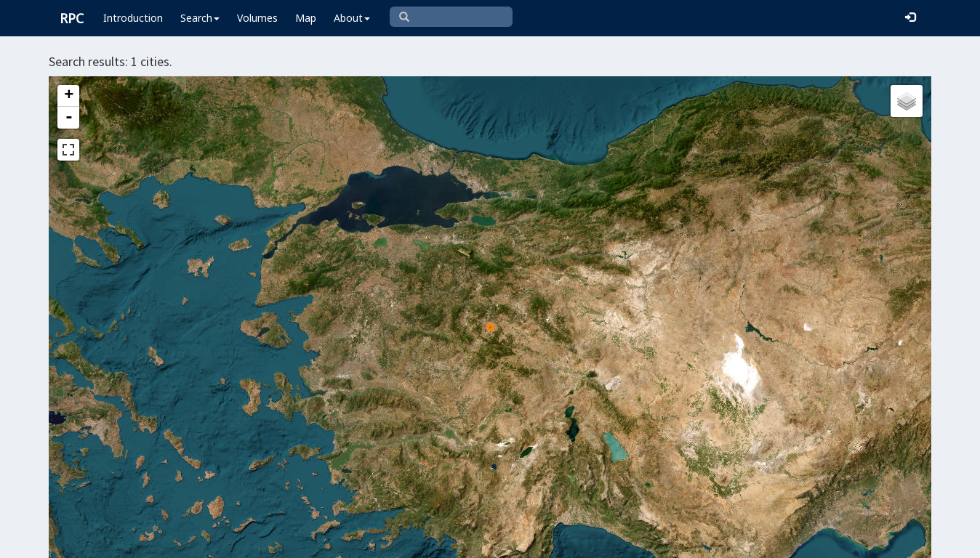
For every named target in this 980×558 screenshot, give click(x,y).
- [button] (69, 118)
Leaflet (407, 541)
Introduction (133, 18)
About (352, 18)
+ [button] (69, 96)
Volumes (257, 18)
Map (306, 18)
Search (200, 18)
